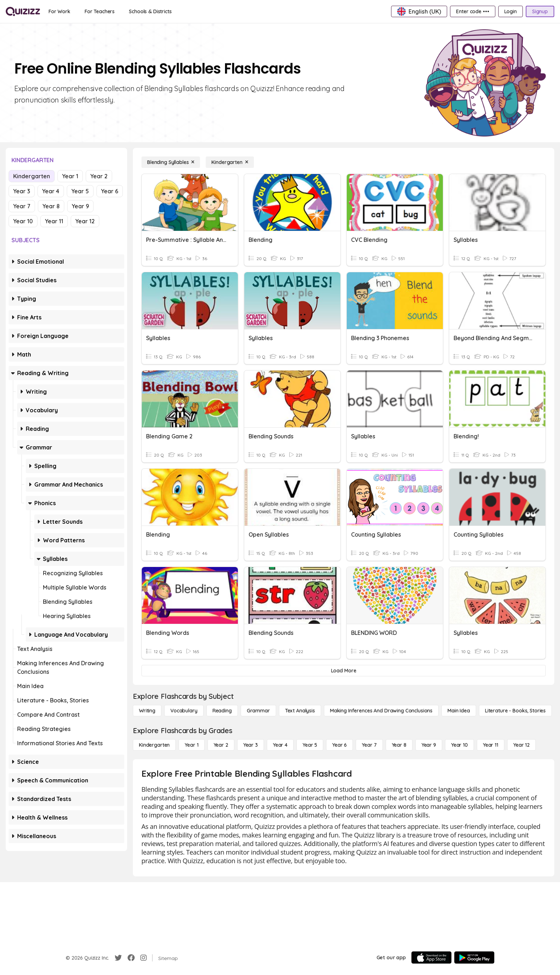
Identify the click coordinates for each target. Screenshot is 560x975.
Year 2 (99, 176)
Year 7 (22, 206)
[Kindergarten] (230, 162)
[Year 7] (369, 745)
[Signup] (540, 11)
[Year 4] (280, 745)
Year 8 (51, 206)
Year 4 (51, 191)
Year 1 (70, 176)
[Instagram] (144, 958)
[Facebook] (131, 958)
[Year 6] (339, 745)
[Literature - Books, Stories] (515, 711)
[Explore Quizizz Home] (23, 11)
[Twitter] (118, 958)
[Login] (511, 11)
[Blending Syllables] (171, 162)
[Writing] (147, 711)
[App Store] (431, 957)
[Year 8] (399, 745)
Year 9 (80, 206)
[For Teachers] (100, 11)
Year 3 (22, 191)
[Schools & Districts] (150, 11)
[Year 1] (191, 745)
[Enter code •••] (472, 11)
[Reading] (222, 711)
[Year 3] (251, 745)
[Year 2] (221, 745)
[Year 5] (310, 745)
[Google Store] (474, 957)
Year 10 (23, 221)
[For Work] (59, 11)
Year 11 (54, 221)
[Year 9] (429, 745)
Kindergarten (32, 176)
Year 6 (110, 191)
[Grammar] (258, 711)
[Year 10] (459, 745)
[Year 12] (521, 745)
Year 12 (85, 221)
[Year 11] (491, 745)
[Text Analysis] (300, 711)
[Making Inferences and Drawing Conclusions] (381, 711)
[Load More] (344, 671)
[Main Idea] (459, 711)
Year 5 (80, 191)
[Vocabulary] (184, 711)
